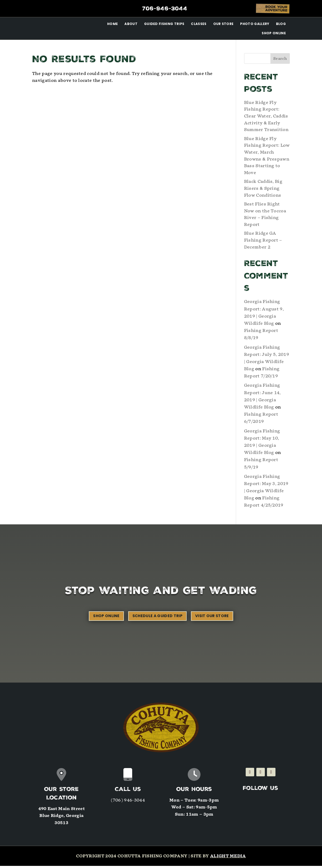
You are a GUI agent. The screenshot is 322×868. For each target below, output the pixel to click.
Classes (199, 24)
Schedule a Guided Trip (157, 618)
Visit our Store (212, 618)
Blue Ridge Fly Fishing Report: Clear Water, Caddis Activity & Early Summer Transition (266, 118)
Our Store (223, 24)
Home (112, 24)
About (131, 24)
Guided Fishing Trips (164, 24)
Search (280, 61)
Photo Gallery (255, 24)
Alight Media (228, 858)
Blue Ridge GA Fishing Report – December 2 (263, 242)
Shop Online (274, 33)
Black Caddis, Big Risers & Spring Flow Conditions (263, 190)
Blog (281, 24)
